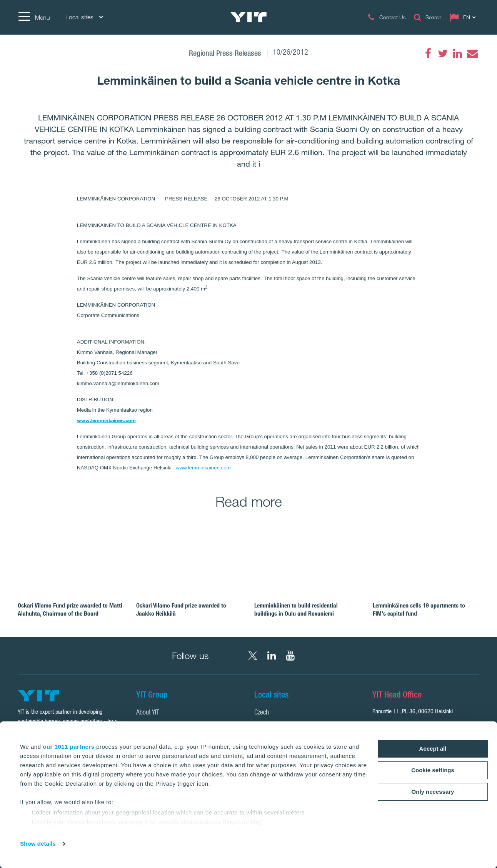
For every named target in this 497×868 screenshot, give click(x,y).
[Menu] (34, 17)
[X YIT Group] (253, 656)
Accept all (433, 749)
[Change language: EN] (464, 17)
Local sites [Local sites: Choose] (84, 17)
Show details (38, 844)
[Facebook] (428, 53)
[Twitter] (443, 53)
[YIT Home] (248, 17)
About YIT (148, 713)
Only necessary (433, 792)
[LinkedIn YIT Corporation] (272, 656)
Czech (262, 713)
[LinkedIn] (457, 53)
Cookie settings (433, 770)
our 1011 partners (68, 747)
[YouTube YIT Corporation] (290, 656)
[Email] (472, 53)
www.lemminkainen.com (106, 420)
